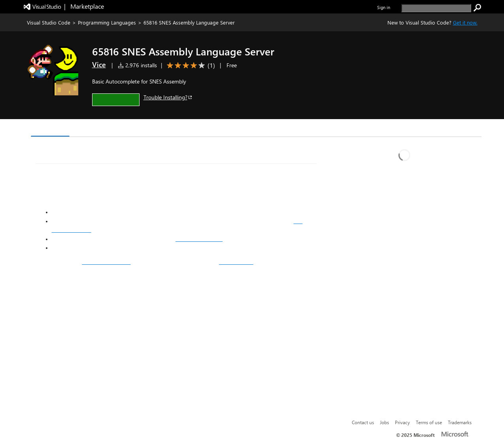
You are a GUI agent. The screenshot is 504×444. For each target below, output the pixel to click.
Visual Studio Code (49, 22)
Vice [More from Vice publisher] (99, 65)
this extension (236, 262)
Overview (50, 128)
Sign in (384, 7)
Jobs (384, 422)
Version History (98, 129)
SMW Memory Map (199, 239)
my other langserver (106, 262)
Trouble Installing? (168, 97)
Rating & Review (184, 129)
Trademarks (460, 422)
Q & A (141, 129)
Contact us (363, 422)
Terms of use (429, 422)
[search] (436, 8)
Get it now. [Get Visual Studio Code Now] (465, 22)
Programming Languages (107, 22)
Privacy (402, 422)
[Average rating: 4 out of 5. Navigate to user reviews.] (190, 65)
